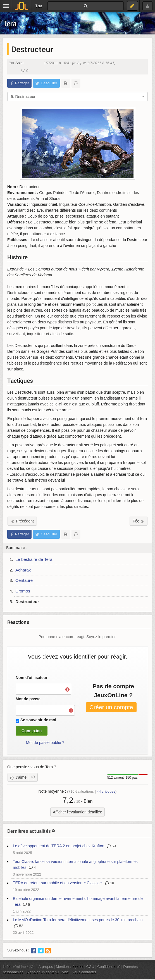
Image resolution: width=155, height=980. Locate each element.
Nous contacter (84, 972)
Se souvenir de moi (38, 720)
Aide (65, 972)
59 (111, 846)
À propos (46, 967)
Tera (10, 23)
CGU (90, 967)
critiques (106, 791)
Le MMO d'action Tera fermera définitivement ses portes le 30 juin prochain (78, 920)
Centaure (24, 580)
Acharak (23, 570)
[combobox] (77, 97)
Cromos (23, 591)
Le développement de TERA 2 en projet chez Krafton (59, 846)
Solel (19, 63)
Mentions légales (70, 967)
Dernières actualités (29, 831)
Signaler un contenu (42, 972)
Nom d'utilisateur (32, 678)
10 (109, 883)
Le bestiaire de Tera (34, 559)
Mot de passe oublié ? (45, 743)
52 (19, 926)
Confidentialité (109, 967)
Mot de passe (28, 699)
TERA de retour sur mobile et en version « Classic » (58, 883)
